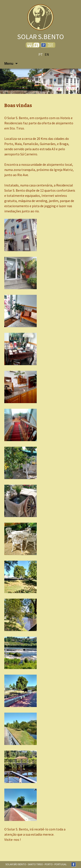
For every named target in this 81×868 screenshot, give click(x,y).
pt (41, 54)
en (47, 54)
